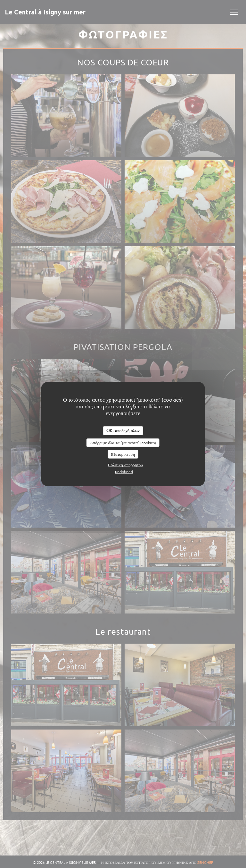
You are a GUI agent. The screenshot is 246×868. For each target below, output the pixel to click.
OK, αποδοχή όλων (123, 430)
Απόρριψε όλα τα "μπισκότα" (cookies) (123, 442)
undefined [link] (124, 471)
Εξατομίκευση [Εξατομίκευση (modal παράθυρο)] (123, 454)
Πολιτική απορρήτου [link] (125, 464)
